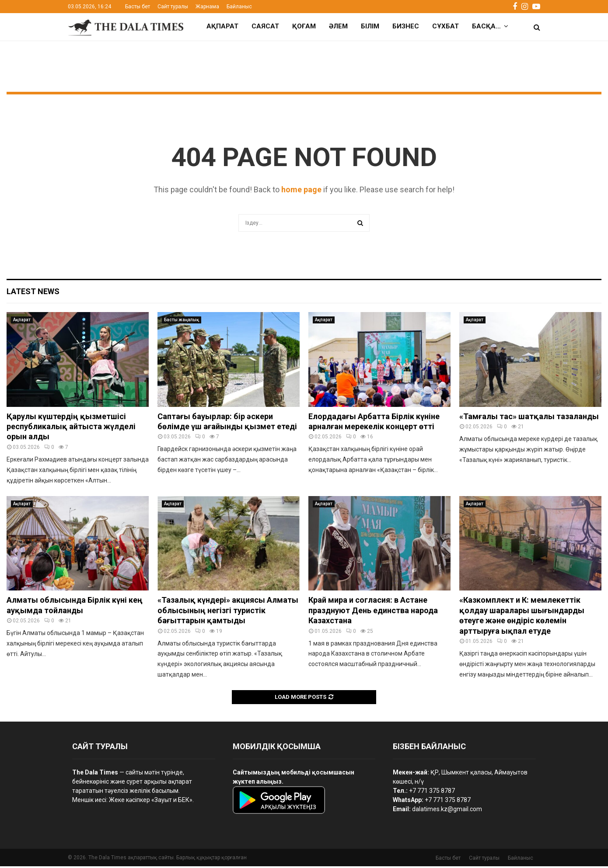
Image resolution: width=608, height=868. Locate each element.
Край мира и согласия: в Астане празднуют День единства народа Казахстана (373, 612)
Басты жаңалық (182, 321)
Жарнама (207, 7)
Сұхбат (446, 26)
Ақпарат (222, 26)
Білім (370, 26)
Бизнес (406, 26)
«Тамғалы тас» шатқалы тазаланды (529, 418)
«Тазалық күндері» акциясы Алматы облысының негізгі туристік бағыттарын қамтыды (228, 612)
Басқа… (486, 26)
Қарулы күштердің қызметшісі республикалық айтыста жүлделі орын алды (71, 428)
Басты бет (138, 7)
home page (301, 191)
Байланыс (239, 7)
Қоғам (304, 26)
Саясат (265, 26)
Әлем (338, 26)
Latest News (33, 293)
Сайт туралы (173, 7)
